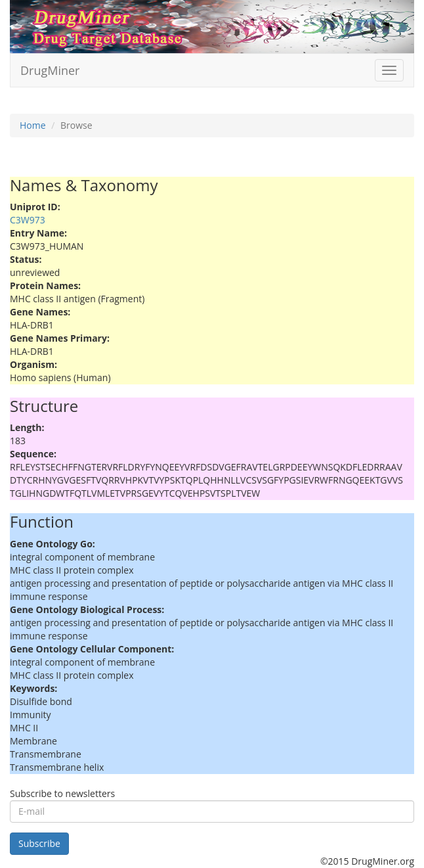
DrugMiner (50, 70)
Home (33, 125)
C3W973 (28, 220)
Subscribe (39, 843)
